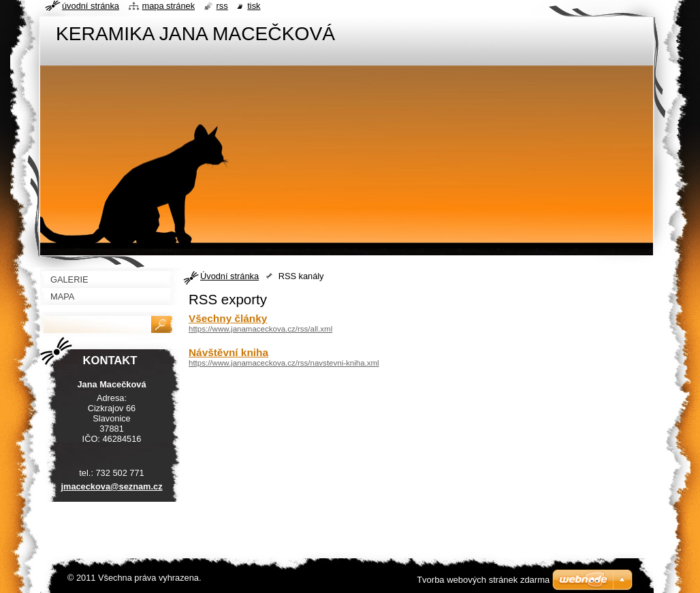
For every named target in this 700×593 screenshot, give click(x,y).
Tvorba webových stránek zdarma (483, 580)
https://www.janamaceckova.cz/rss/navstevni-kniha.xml (284, 363)
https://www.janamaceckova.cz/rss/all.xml (260, 329)
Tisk (254, 6)
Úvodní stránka (229, 276)
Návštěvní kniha (228, 352)
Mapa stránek (169, 6)
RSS (222, 6)
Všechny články (228, 318)
